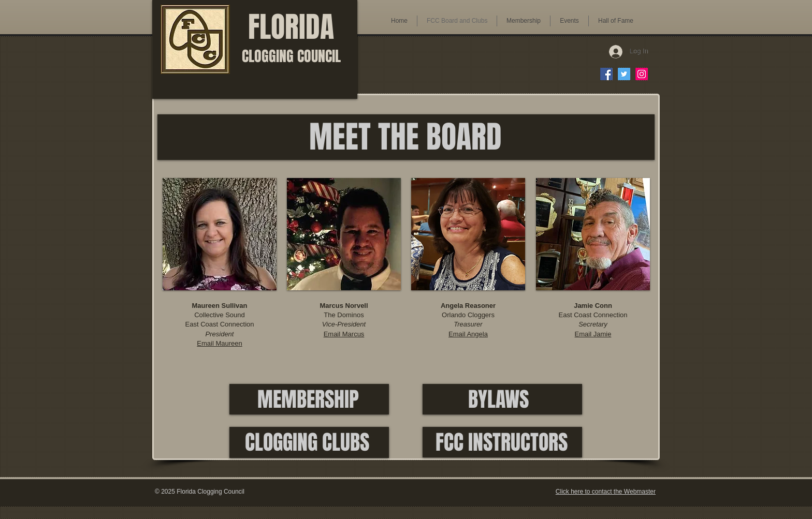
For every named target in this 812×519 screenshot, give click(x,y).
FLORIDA (291, 36)
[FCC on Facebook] (606, 74)
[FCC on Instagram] (642, 74)
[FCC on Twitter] (624, 74)
